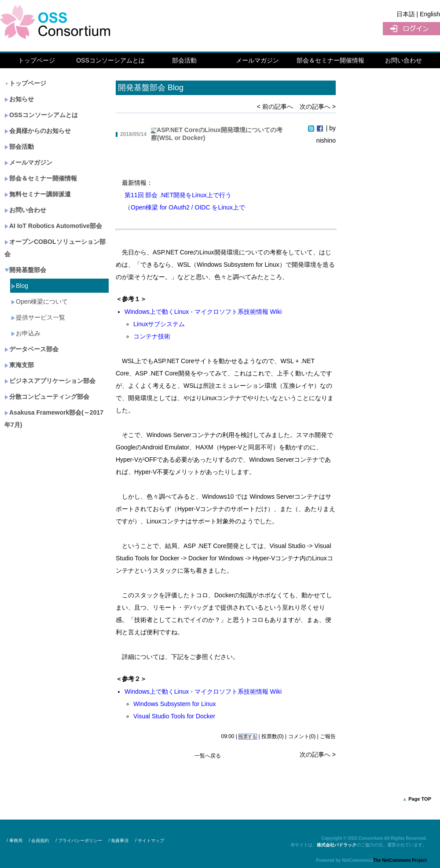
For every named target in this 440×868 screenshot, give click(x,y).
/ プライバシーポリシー (79, 840)
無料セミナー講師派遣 (38, 194)
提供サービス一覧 (38, 317)
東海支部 (19, 365)
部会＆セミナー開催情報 (330, 60)
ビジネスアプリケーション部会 (50, 381)
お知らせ (19, 99)
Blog (20, 286)
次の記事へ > (318, 107)
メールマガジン (257, 60)
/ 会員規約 (39, 840)
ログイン (411, 29)
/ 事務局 (15, 840)
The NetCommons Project (400, 860)
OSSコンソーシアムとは (110, 60)
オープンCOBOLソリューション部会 (55, 248)
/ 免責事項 (119, 840)
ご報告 (328, 736)
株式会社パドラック (337, 845)
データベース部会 (31, 349)
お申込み (26, 333)
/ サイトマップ (150, 840)
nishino (326, 140)
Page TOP (420, 799)
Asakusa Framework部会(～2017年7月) (54, 419)
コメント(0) (302, 736)
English (430, 14)
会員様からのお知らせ (38, 131)
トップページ (37, 60)
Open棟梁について (39, 302)
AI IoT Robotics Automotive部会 (53, 226)
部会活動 (184, 60)
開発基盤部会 (25, 270)
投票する (248, 737)
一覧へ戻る (208, 756)
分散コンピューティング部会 (47, 397)
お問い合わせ (403, 60)
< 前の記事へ (275, 107)
